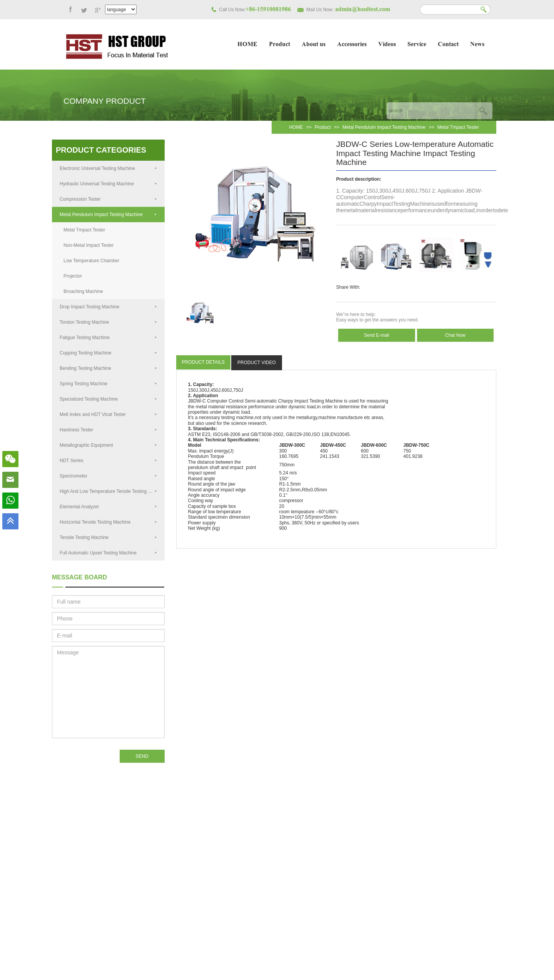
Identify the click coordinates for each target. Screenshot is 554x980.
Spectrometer (108, 476)
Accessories (352, 45)
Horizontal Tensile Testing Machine (108, 522)
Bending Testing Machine (108, 368)
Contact (448, 45)
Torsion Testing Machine (108, 322)
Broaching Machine (83, 291)
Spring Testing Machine (108, 384)
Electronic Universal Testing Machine (108, 168)
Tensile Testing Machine (108, 537)
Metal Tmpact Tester (458, 127)
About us (314, 45)
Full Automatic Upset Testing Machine (108, 553)
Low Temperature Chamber (91, 261)
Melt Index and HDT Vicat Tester (108, 414)
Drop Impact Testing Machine (108, 307)
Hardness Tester (108, 430)
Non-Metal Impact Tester (89, 245)
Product (280, 45)
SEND (142, 756)
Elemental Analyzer (108, 507)
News (477, 45)
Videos (387, 45)
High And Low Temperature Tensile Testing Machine (112, 491)
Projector (73, 276)
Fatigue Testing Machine (108, 338)
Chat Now (455, 335)
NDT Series (108, 461)
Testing (317, 401)
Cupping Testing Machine (108, 353)
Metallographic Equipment (108, 445)
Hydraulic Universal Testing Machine (108, 184)
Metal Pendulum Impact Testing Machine (384, 127)
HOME (247, 45)
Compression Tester (108, 199)
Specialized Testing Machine (108, 399)
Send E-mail (376, 335)
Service (417, 45)
